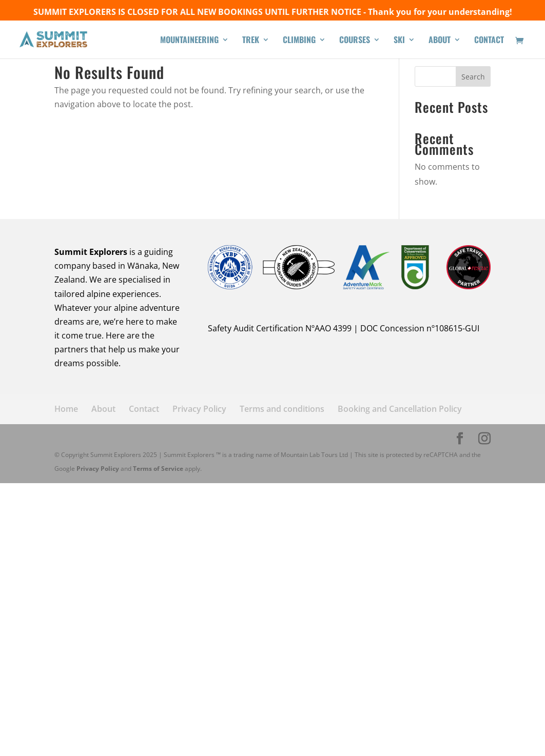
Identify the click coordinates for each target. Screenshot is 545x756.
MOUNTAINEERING (189, 41)
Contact (144, 409)
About (103, 409)
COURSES (355, 41)
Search (473, 77)
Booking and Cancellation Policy (400, 409)
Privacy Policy (199, 409)
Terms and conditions (282, 409)
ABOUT (440, 41)
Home (66, 409)
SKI (399, 41)
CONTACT (489, 41)
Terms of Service (158, 469)
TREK (251, 41)
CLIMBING (299, 41)
